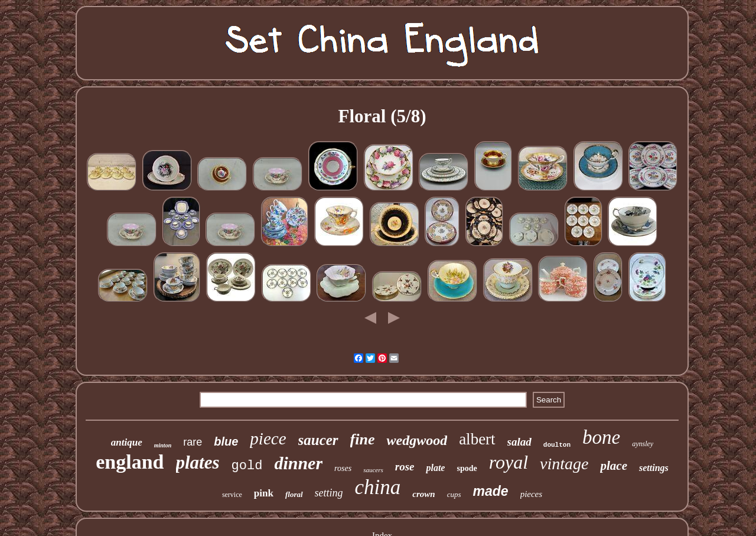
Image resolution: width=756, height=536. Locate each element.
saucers (373, 470)
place (613, 466)
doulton (557, 445)
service (232, 495)
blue (226, 441)
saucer (318, 440)
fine (363, 439)
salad (519, 442)
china (378, 487)
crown (423, 494)
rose (405, 467)
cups (454, 494)
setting (329, 493)
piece (268, 438)
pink (264, 493)
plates (198, 462)
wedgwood (417, 440)
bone (601, 437)
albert (477, 439)
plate (435, 468)
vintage (564, 464)
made (491, 491)
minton (163, 445)
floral (294, 494)
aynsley (643, 444)
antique (127, 442)
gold (247, 466)
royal (509, 462)
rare (193, 442)
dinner (298, 463)
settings (654, 468)
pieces (531, 494)
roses (343, 468)
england (130, 462)
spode (467, 468)
